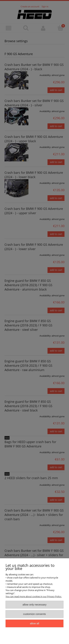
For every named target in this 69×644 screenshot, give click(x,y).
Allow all (34, 623)
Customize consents (34, 614)
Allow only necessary (34, 605)
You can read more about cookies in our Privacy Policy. (34, 596)
